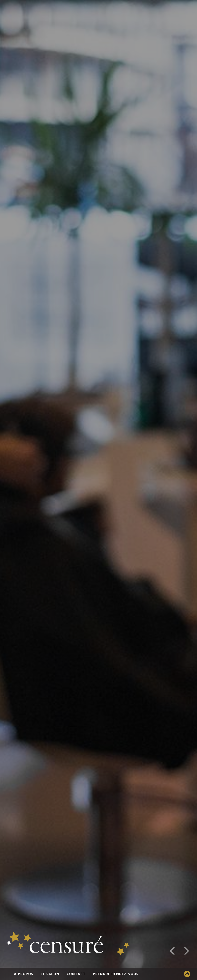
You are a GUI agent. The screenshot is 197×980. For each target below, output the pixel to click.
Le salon (50, 974)
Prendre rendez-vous (116, 974)
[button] (173, 952)
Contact (76, 974)
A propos (24, 974)
